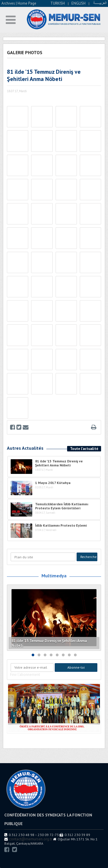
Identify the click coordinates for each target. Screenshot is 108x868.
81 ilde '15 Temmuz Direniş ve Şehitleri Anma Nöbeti (49, 643)
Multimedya (54, 576)
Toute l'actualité (84, 449)
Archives (8, 3)
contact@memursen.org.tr (31, 839)
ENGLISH (78, 3)
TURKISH (58, 3)
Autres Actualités (25, 448)
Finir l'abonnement (25, 675)
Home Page (27, 3)
